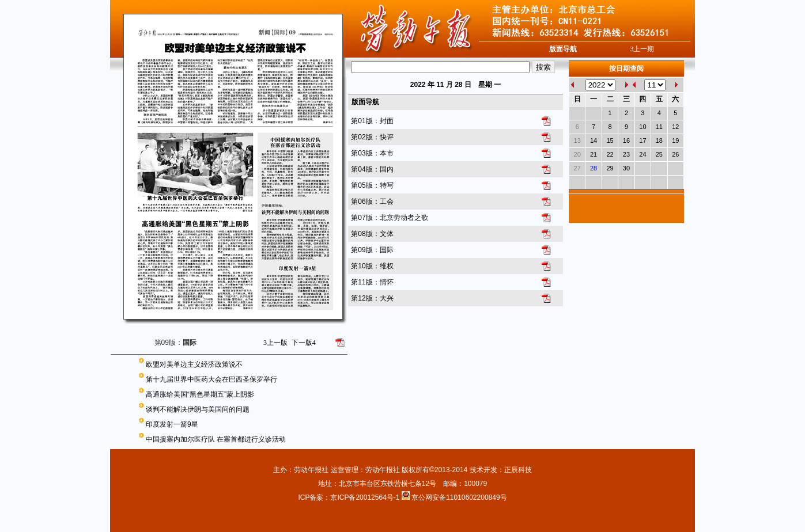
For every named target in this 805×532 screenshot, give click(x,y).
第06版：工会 (372, 202)
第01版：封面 (372, 121)
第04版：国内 (372, 169)
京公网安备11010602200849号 (459, 497)
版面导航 (563, 49)
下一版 (304, 343)
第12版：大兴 (372, 298)
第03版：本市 (372, 153)
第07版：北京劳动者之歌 (389, 218)
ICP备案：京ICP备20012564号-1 (349, 497)
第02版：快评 (372, 137)
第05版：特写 (372, 185)
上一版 (275, 343)
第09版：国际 (372, 250)
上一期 (642, 49)
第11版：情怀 (372, 282)
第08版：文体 (372, 234)
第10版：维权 (372, 266)
